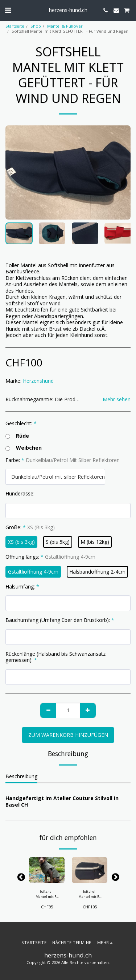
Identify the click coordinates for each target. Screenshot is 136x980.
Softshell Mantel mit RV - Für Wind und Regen (47, 894)
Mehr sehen (117, 399)
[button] (8, 10)
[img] (47, 870)
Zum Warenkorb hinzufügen (68, 735)
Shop (36, 26)
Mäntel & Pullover (65, 26)
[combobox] (55, 477)
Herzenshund (38, 381)
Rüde (17, 436)
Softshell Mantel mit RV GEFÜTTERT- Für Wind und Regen (90, 894)
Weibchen (24, 448)
